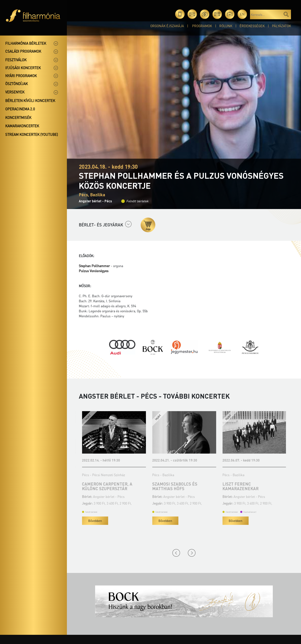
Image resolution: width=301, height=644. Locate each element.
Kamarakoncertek (22, 126)
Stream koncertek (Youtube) (32, 134)
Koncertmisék (18, 117)
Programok (202, 26)
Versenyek (15, 92)
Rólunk (226, 26)
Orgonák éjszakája (167, 26)
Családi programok (23, 51)
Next (192, 553)
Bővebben (92, 521)
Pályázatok (281, 26)
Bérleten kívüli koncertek (30, 101)
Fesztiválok (16, 60)
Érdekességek (252, 26)
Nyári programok (21, 76)
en (242, 14)
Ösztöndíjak (17, 84)
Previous (176, 553)
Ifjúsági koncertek (23, 68)
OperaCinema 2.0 (20, 109)
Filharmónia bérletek (26, 43)
